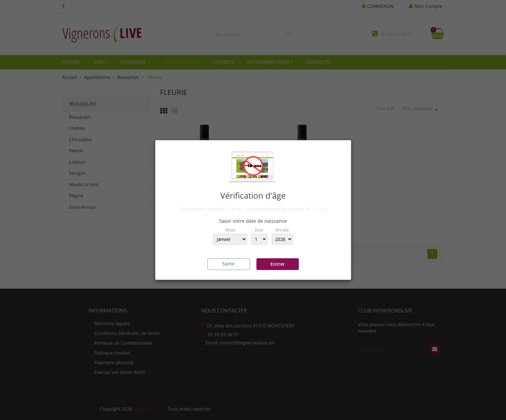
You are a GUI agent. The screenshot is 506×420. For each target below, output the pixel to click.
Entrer (278, 264)
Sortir (229, 264)
